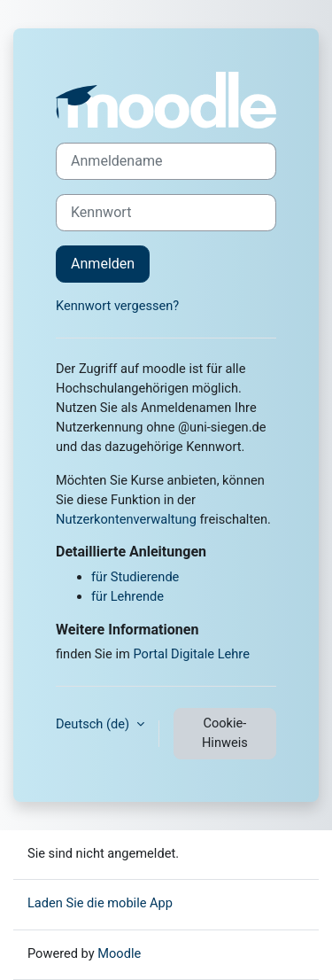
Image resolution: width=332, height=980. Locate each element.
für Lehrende (127, 596)
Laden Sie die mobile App (100, 903)
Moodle (119, 953)
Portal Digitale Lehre (191, 654)
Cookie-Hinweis (225, 733)
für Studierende (135, 577)
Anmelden (103, 264)
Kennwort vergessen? (117, 306)
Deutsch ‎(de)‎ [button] (94, 724)
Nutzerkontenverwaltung (126, 519)
